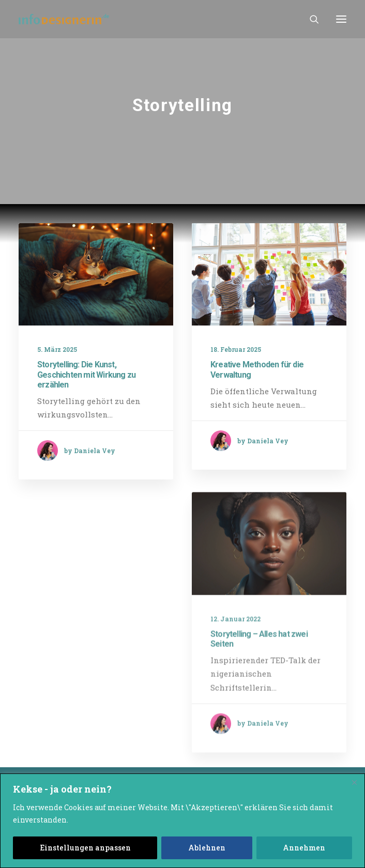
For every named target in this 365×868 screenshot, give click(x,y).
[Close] (354, 782)
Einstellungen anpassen (85, 848)
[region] (182, 821)
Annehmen (304, 848)
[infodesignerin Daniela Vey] (64, 19)
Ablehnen (207, 848)
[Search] (310, 19)
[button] (341, 19)
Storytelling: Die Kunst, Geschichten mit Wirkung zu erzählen (86, 374)
